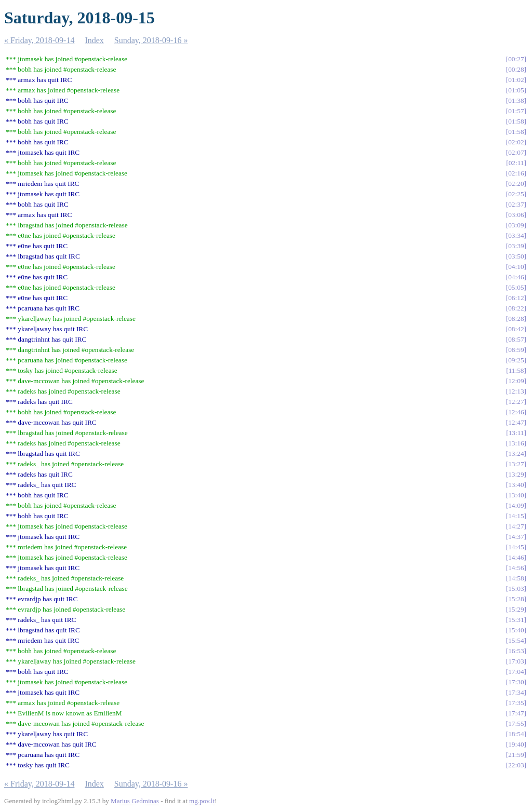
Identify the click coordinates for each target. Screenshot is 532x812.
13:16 (516, 443)
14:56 (516, 568)
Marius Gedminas (135, 801)
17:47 (516, 713)
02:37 (516, 204)
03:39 (516, 246)
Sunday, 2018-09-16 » (151, 40)
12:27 (516, 402)
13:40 (516, 485)
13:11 (516, 433)
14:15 (516, 516)
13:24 (516, 454)
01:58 (516, 121)
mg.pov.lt (202, 801)
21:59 (516, 755)
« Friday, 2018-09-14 (39, 40)
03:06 (516, 215)
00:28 (516, 69)
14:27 (516, 526)
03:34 (516, 235)
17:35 (516, 703)
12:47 (516, 422)
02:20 (516, 184)
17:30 (516, 682)
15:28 (516, 599)
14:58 (516, 578)
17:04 (516, 672)
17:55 (516, 723)
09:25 (516, 360)
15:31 (516, 620)
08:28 (516, 319)
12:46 (516, 412)
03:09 (516, 225)
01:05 (516, 90)
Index (94, 40)
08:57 (516, 339)
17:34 (516, 692)
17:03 (516, 661)
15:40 (516, 630)
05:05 (516, 287)
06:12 (516, 298)
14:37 (516, 537)
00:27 (516, 59)
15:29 (516, 609)
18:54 (516, 734)
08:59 (516, 350)
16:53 (516, 651)
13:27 (516, 464)
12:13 (516, 391)
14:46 (516, 557)
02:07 (516, 152)
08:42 (516, 329)
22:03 (516, 765)
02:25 (516, 194)
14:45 (516, 547)
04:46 (516, 277)
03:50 (516, 256)
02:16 (516, 173)
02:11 (516, 163)
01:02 (516, 80)
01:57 (516, 111)
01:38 (516, 100)
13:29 (516, 474)
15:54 (516, 640)
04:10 (516, 267)
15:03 (516, 588)
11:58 (516, 370)
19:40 (516, 744)
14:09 (516, 505)
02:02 (516, 142)
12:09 (516, 381)
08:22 (516, 308)
